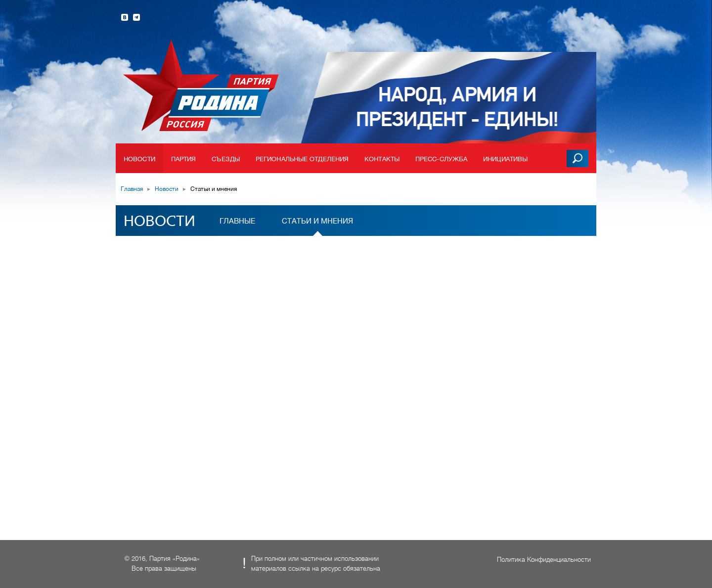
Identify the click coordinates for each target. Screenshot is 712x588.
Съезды (226, 159)
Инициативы (505, 159)
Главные (237, 221)
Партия (184, 159)
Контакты (382, 159)
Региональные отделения (302, 159)
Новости (139, 159)
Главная (132, 189)
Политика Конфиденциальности (544, 560)
